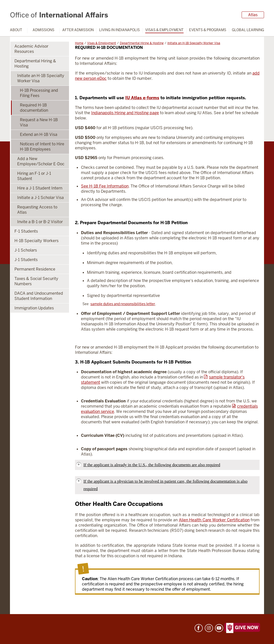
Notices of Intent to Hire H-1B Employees (42, 147)
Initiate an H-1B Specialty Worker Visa (194, 43)
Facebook (199, 628)
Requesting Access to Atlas (37, 210)
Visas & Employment (164, 30)
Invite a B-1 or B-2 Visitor (40, 222)
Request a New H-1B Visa (39, 122)
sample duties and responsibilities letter (123, 304)
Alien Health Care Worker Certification (214, 520)
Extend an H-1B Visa (39, 135)
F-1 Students (26, 231)
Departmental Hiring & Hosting (142, 43)
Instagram (209, 628)
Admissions (43, 30)
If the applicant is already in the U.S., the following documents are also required (152, 465)
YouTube (219, 628)
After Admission (78, 30)
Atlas (253, 15)
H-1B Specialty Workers (36, 241)
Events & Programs (208, 30)
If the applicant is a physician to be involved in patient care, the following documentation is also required (166, 485)
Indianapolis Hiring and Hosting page (125, 113)
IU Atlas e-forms (142, 98)
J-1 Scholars (26, 250)
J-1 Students (26, 260)
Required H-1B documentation (34, 108)
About (16, 30)
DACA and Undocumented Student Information (39, 296)
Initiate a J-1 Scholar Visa (40, 198)
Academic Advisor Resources (31, 49)
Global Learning (248, 30)
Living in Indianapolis (119, 30)
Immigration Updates (34, 308)
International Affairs (59, 15)
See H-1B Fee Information (105, 186)
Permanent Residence (35, 269)
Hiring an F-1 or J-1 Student (34, 176)
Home (79, 43)
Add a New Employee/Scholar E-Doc (41, 161)
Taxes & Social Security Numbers (36, 281)
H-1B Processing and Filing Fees (39, 93)
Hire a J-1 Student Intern (40, 188)
